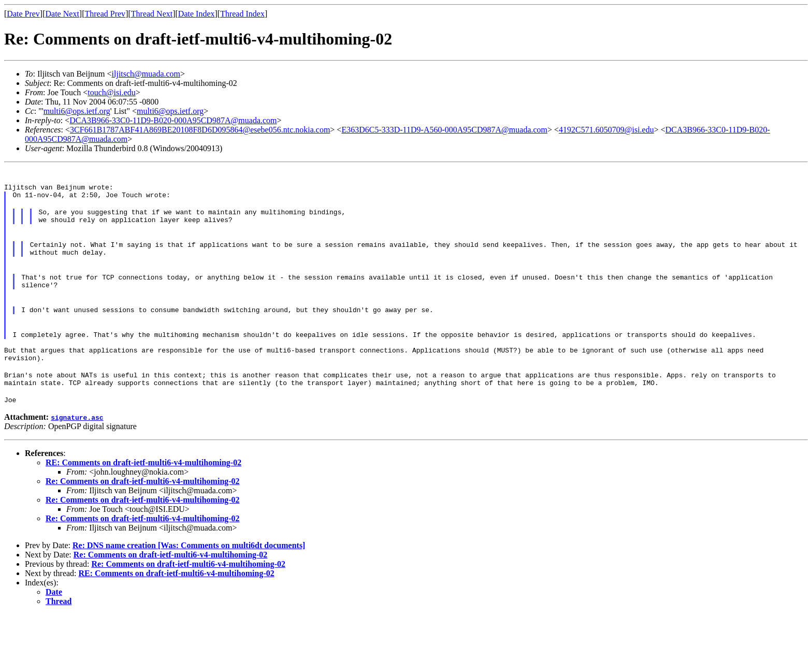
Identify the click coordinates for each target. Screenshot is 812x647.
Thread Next (152, 14)
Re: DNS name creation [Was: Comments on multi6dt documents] (189, 578)
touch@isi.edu (112, 92)
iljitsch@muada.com (146, 74)
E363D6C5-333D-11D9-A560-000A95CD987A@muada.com (444, 130)
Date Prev (23, 14)
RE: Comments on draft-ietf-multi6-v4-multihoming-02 (143, 495)
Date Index (197, 14)
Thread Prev (105, 14)
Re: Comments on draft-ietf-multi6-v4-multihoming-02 (143, 514)
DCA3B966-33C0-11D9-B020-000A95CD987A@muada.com (173, 120)
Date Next (62, 14)
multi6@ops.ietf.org (77, 111)
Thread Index (242, 14)
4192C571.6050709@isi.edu (606, 130)
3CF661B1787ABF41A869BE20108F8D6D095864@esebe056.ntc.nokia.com (200, 130)
